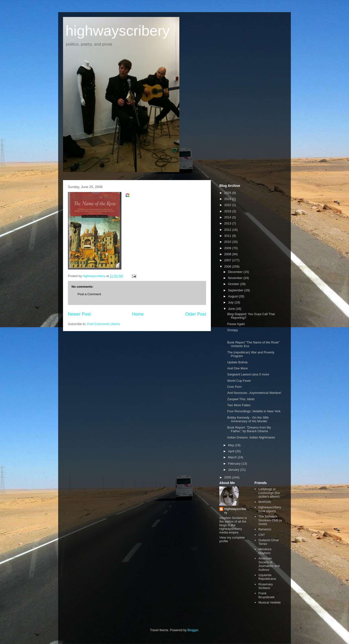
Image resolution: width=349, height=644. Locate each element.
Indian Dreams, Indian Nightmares (251, 437)
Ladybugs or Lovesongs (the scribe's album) (269, 493)
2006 (228, 266)
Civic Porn (234, 387)
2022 (228, 205)
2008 (228, 254)
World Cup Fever (239, 381)
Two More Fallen (239, 405)
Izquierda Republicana (267, 577)
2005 (228, 477)
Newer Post (79, 314)
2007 (228, 260)
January (234, 470)
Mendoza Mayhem (265, 551)
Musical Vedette (270, 602)
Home (138, 314)
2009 (228, 248)
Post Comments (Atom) (104, 324)
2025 (228, 193)
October (234, 284)
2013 (228, 223)
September (236, 290)
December (236, 272)
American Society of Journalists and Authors (269, 564)
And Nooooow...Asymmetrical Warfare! (254, 393)
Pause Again (236, 324)
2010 (228, 242)
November (236, 278)
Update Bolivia (237, 362)
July (231, 302)
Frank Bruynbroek (266, 595)
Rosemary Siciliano (266, 586)
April (232, 451)
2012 (228, 230)
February (235, 464)
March (233, 457)
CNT (262, 535)
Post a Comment (89, 294)
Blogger (193, 630)
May (231, 445)
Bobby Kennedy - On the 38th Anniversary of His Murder (248, 419)
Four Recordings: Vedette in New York (254, 411)
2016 (228, 211)
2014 (228, 217)
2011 (228, 236)
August (233, 296)
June (232, 309)
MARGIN (265, 502)
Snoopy (232, 330)
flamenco (265, 529)
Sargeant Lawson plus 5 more (248, 374)
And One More (237, 368)
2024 (228, 199)
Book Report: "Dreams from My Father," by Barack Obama (249, 429)
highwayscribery (118, 31)
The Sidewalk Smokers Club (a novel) (270, 520)
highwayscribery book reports (270, 509)
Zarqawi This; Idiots (241, 399)
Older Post (196, 314)
